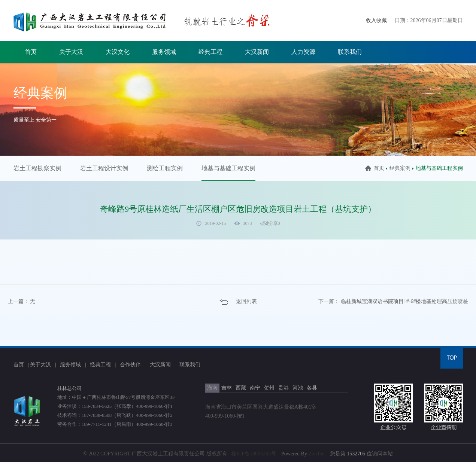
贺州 (269, 388)
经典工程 (210, 52)
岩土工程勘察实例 (37, 168)
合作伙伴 (130, 365)
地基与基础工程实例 (228, 168)
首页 (31, 52)
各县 (312, 388)
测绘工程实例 (165, 168)
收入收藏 (376, 20)
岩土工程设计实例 (104, 168)
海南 (212, 388)
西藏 (241, 388)
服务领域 (164, 52)
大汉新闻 (257, 52)
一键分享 (269, 223)
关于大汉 (71, 52)
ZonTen (316, 454)
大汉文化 (118, 52)
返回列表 (246, 301)
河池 (298, 388)
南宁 (255, 388)
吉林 (227, 388)
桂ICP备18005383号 (254, 454)
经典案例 (400, 168)
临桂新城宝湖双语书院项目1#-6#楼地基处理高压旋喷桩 (405, 301)
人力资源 (303, 52)
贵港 (284, 388)
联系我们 (350, 52)
